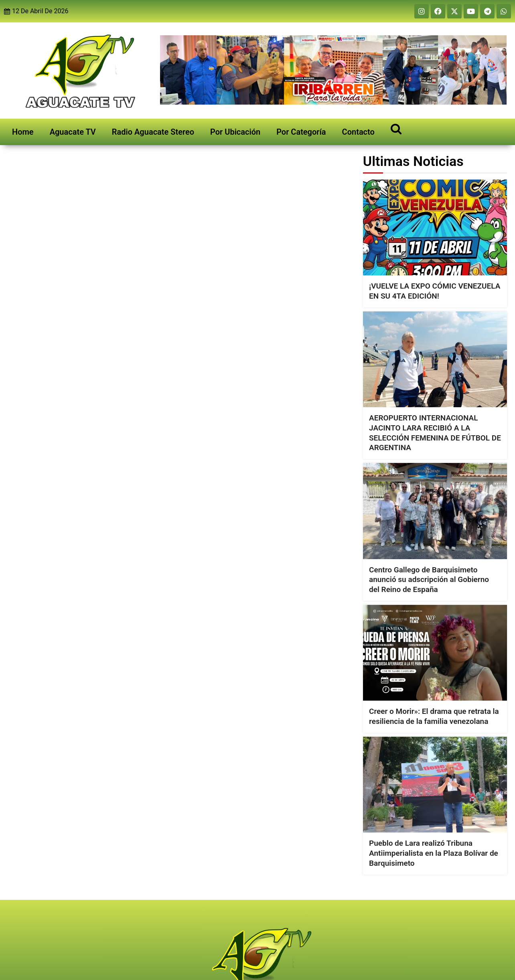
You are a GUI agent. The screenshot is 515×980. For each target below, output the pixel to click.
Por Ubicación (235, 132)
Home (23, 132)
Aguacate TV (73, 132)
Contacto (358, 132)
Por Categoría (301, 132)
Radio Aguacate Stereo (153, 132)
